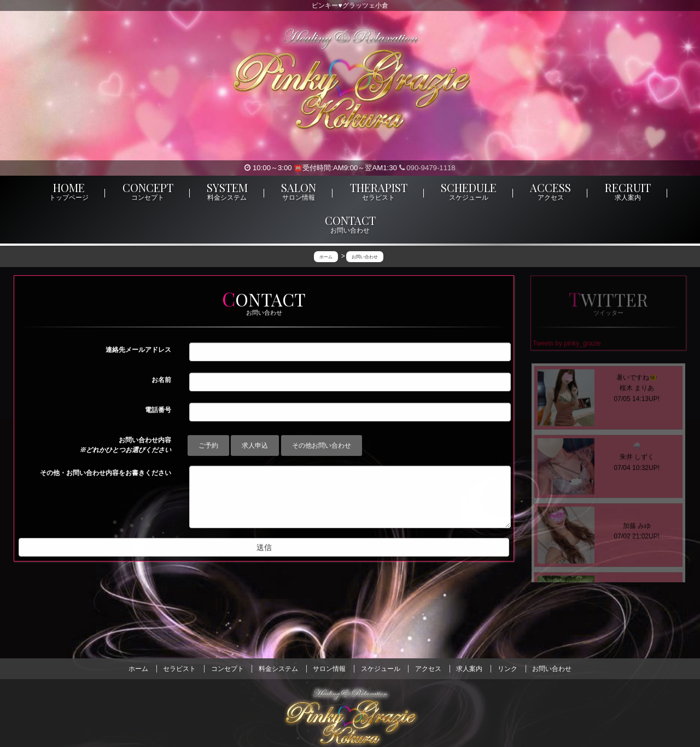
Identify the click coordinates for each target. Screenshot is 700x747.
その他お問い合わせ (322, 446)
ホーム (138, 669)
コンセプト (227, 669)
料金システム (278, 669)
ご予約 (208, 446)
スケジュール (381, 669)
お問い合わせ (552, 669)
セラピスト (179, 669)
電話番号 (158, 410)
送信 (264, 548)
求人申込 (255, 446)
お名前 (161, 380)
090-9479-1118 (427, 168)
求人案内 (469, 669)
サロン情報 (329, 669)
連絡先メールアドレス (138, 350)
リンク (507, 669)
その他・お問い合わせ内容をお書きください (106, 473)
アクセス (428, 669)
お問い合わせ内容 (125, 445)
